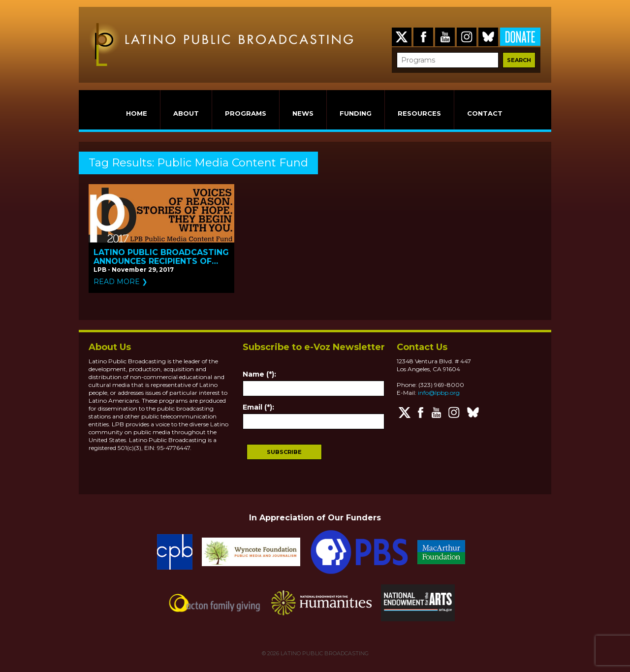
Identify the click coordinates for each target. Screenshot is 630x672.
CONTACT (485, 113)
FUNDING (356, 113)
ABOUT (186, 113)
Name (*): (259, 374)
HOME (137, 113)
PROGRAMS (246, 113)
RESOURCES (419, 113)
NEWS (303, 113)
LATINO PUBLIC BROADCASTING (324, 653)
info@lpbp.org (439, 393)
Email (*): (258, 407)
